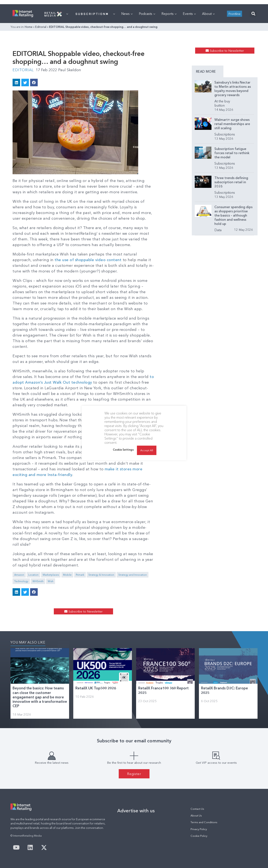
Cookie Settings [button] (123, 450)
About (208, 14)
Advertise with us (136, 811)
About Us (196, 816)
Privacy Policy (199, 829)
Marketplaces (51, 575)
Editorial (41, 27)
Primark (80, 575)
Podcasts (147, 14)
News (127, 14)
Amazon (19, 575)
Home (29, 27)
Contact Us (197, 809)
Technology (21, 581)
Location (33, 575)
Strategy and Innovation (133, 575)
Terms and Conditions (204, 822)
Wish (51, 581)
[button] (253, 14)
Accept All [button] (147, 450)
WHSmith (38, 581)
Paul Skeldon (70, 70)
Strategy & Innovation (101, 575)
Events (189, 14)
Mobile (67, 575)
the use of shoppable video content (88, 260)
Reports (169, 14)
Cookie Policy (199, 836)
